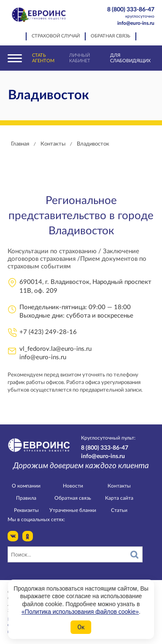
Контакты (119, 486)
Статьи (119, 510)
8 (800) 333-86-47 (127, 13)
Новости (73, 486)
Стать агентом (43, 58)
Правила (26, 498)
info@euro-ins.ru (136, 23)
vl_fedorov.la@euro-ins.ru (55, 349)
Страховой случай (56, 36)
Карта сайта (119, 498)
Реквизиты (26, 510)
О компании (26, 486)
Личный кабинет (80, 58)
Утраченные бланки (73, 510)
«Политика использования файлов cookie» (80, 612)
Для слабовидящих (130, 58)
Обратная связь (111, 36)
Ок (81, 627)
